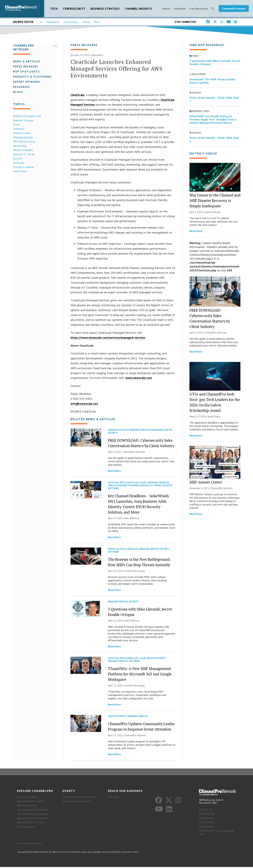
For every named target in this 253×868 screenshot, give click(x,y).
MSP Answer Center (24, 142)
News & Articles (26, 61)
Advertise (180, 9)
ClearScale (77, 96)
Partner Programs (23, 150)
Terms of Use (207, 819)
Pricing (86, 22)
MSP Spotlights (26, 72)
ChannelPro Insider (234, 9)
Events (166, 9)
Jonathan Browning (134, 572)
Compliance (53, 22)
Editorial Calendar (27, 807)
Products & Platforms (32, 77)
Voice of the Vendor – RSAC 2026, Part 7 (214, 100)
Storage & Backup (23, 167)
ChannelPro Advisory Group (32, 815)
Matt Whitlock (132, 519)
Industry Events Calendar (77, 802)
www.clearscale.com (139, 379)
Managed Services (23, 137)
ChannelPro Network (134, 453)
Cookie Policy (206, 827)
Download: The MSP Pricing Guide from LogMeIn (212, 82)
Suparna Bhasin (213, 213)
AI (41, 22)
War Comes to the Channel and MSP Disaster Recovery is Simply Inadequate (215, 201)
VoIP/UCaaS (19, 171)
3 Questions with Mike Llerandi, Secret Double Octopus (215, 63)
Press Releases (25, 67)
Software (18, 163)
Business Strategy (105, 9)
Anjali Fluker (214, 417)
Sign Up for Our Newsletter (33, 819)
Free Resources (199, 9)
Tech (54, 9)
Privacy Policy (207, 823)
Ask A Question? (26, 828)
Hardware (18, 129)
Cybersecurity (74, 9)
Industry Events (21, 133)
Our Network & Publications (33, 811)
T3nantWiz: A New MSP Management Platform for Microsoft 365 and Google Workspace (140, 675)
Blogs (18, 92)
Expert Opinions (26, 82)
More (97, 22)
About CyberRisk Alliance (31, 802)
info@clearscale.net (84, 404)
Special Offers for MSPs (31, 824)
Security (17, 159)
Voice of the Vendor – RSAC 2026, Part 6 (214, 140)
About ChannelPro (27, 798)
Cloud (16, 125)
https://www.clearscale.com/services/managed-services (108, 338)
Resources (21, 87)
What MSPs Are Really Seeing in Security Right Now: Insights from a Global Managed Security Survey (213, 120)
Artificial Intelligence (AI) (27, 116)
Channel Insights (138, 9)
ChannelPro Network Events (79, 798)
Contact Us (205, 810)
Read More (114, 472)
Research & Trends (23, 154)
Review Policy (207, 815)
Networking (19, 146)
